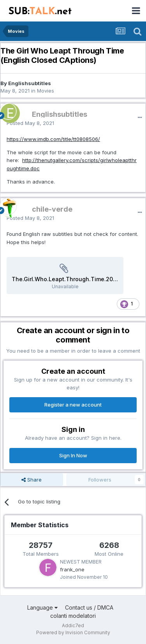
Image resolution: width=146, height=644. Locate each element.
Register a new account (73, 405)
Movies (46, 91)
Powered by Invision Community (73, 632)
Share (32, 480)
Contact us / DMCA (89, 607)
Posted (30, 123)
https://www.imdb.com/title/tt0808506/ (53, 139)
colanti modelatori (73, 616)
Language (42, 607)
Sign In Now (73, 455)
